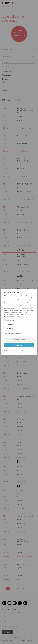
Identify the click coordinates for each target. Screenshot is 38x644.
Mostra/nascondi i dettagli (16, 333)
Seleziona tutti (19, 345)
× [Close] (35, 291)
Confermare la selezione (19, 340)
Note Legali (20, 351)
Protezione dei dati (10, 351)
